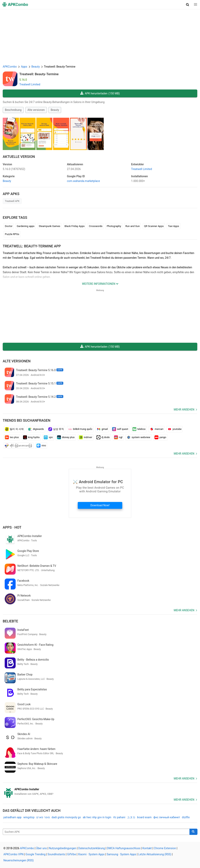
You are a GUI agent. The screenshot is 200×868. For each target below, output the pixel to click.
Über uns (41, 848)
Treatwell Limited (30, 84)
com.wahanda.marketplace (83, 181)
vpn (48, 437)
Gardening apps (26, 226)
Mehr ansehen (184, 410)
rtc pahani (119, 817)
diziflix (186, 817)
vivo (41, 446)
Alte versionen (36, 110)
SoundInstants (56, 854)
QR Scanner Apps (154, 226)
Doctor (9, 226)
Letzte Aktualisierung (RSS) (155, 854)
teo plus (12, 437)
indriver (86, 437)
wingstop (29, 817)
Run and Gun (133, 226)
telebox (139, 429)
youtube (175, 429)
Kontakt (147, 848)
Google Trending (36, 854)
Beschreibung (13, 110)
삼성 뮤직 (56, 429)
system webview (138, 437)
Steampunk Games (50, 226)
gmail (102, 429)
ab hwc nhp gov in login (97, 817)
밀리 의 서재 (14, 429)
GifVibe (72, 854)
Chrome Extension (165, 848)
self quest (120, 429)
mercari (157, 429)
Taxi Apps (174, 226)
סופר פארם (43, 817)
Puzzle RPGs (12, 234)
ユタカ (131, 817)
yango (160, 437)
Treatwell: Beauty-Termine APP (32, 246)
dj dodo (103, 437)
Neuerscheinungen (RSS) (19, 860)
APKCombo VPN (14, 854)
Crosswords (96, 226)
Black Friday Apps (75, 226)
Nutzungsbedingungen (62, 848)
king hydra (31, 437)
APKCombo (10, 67)
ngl (118, 437)
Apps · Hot (12, 527)
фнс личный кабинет (167, 817)
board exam (144, 817)
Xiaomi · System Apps (91, 854)
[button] (188, 5)
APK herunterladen (100, 94)
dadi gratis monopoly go (66, 817)
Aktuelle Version (19, 157)
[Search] (193, 832)
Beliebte (10, 621)
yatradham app (12, 817)
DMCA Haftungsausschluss (124, 848)
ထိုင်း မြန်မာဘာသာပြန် (19, 446)
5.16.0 (14, 169)
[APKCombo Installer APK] (100, 792)
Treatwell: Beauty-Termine (39, 74)
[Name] (96, 832)
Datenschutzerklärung (92, 848)
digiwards (36, 429)
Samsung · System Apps (121, 854)
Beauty (55, 110)
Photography (114, 226)
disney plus (66, 437)
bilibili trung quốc (80, 429)
